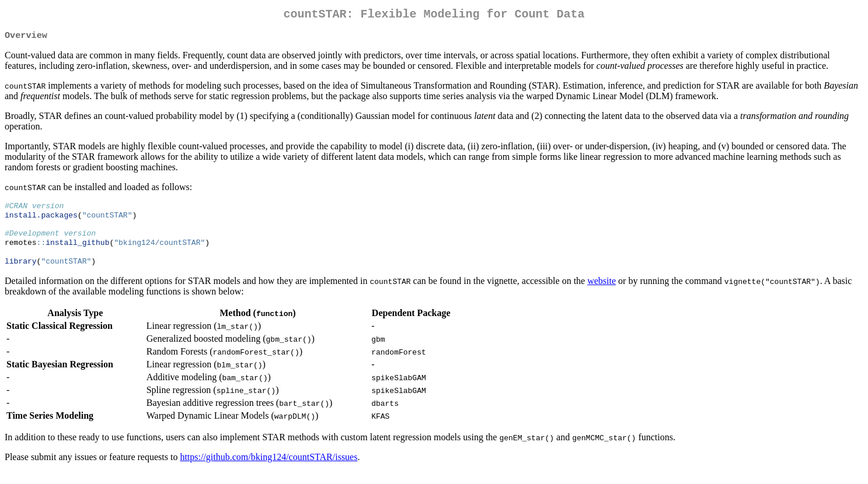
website (602, 293)
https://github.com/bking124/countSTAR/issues (269, 469)
